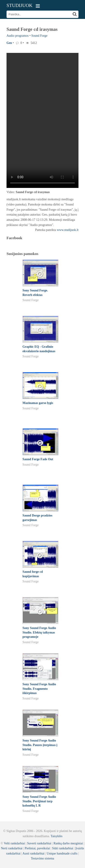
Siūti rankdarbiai (63, 848)
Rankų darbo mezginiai (68, 843)
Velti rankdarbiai (14, 843)
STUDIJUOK (20, 5)
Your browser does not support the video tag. (42, 120)
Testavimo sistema (42, 858)
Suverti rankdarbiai (39, 843)
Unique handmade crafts (62, 853)
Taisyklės (57, 836)
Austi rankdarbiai (34, 853)
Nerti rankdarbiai (12, 848)
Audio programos (18, 36)
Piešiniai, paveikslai (37, 848)
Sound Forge (39, 36)
